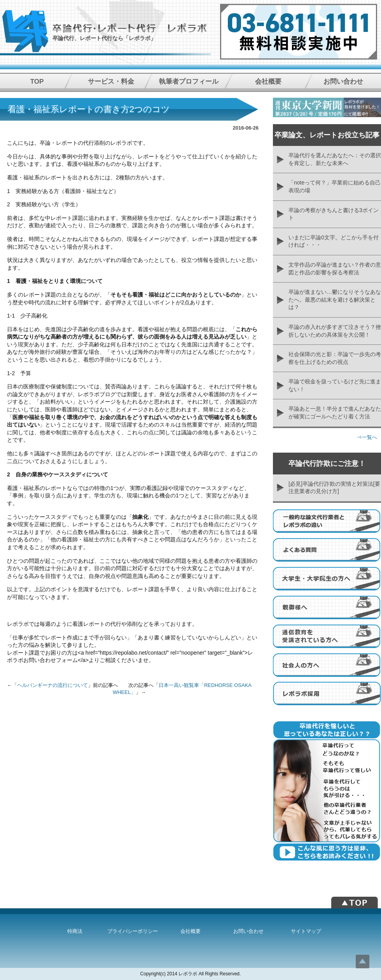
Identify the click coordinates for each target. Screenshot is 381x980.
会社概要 (268, 82)
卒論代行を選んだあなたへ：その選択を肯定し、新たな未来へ (335, 159)
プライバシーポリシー (133, 931)
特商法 (75, 931)
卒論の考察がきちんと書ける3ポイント (334, 214)
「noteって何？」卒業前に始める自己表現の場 (335, 186)
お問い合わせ (343, 82)
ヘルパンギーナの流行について (52, 685)
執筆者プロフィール (189, 82)
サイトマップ (306, 931)
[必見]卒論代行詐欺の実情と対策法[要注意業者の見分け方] (334, 488)
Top (363, 962)
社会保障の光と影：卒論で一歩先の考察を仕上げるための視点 (335, 358)
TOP (37, 82)
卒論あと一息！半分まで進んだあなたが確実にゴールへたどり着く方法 (335, 413)
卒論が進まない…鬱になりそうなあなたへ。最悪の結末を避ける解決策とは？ (335, 299)
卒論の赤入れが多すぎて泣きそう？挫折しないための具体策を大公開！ (335, 331)
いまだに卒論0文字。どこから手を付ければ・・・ (334, 241)
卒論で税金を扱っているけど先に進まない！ (335, 385)
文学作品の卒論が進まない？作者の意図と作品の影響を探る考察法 (335, 269)
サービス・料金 (111, 82)
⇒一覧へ (367, 437)
